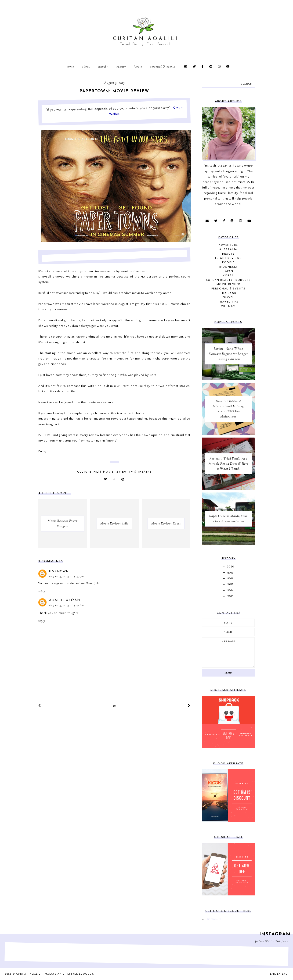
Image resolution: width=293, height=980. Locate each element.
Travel (102, 67)
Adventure (228, 245)
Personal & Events (163, 67)
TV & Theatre (140, 472)
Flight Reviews (228, 258)
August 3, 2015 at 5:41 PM (67, 606)
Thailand (228, 293)
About (86, 67)
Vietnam (228, 306)
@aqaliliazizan (277, 941)
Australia (228, 250)
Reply (42, 592)
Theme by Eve (277, 974)
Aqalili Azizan (65, 600)
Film (97, 472)
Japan (228, 271)
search (246, 84)
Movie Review (115, 472)
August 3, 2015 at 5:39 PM (67, 577)
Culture (84, 472)
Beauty (121, 67)
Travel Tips (228, 302)
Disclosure (214, 919)
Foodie (138, 67)
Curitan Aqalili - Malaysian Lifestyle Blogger (55, 974)
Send (228, 673)
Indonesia (228, 267)
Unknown (59, 572)
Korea (228, 276)
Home (70, 67)
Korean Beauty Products (228, 280)
